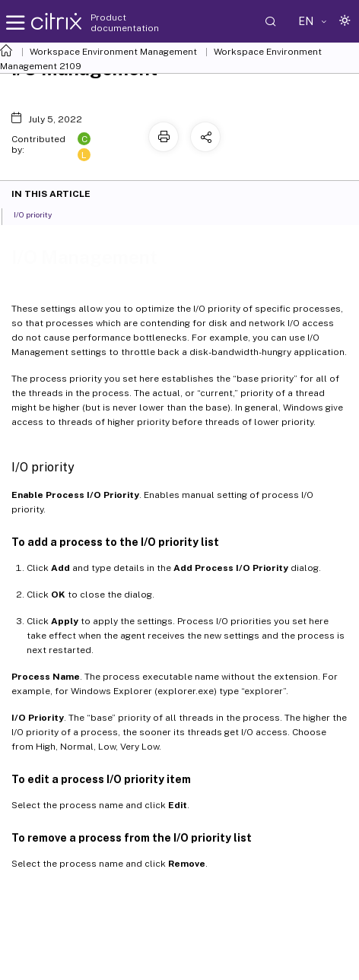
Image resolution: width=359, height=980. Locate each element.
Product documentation (125, 23)
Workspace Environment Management (113, 52)
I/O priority (41, 214)
